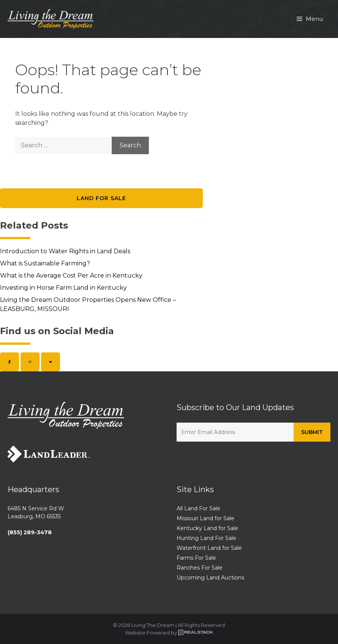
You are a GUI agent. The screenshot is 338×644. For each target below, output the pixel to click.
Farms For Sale (196, 558)
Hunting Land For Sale (206, 538)
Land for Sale (101, 198)
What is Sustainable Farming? (45, 263)
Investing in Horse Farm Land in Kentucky (63, 288)
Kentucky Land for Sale (207, 528)
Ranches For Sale (200, 568)
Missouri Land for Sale (205, 518)
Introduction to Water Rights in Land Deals (65, 251)
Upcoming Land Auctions (210, 578)
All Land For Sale (198, 508)
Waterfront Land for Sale (209, 548)
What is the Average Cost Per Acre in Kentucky (71, 275)
